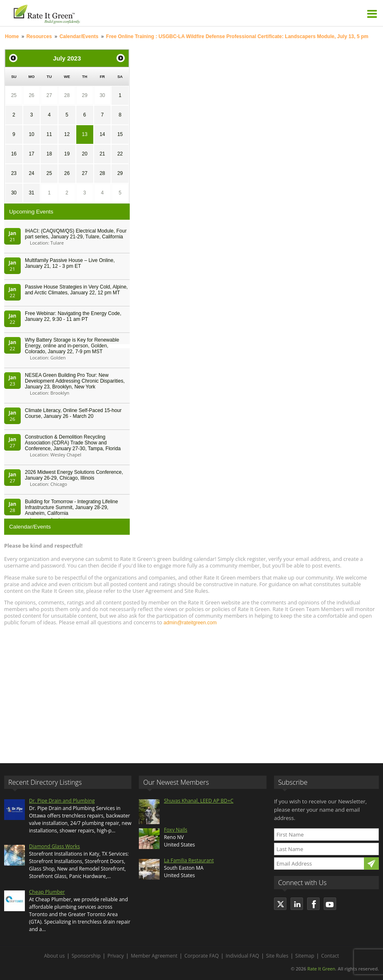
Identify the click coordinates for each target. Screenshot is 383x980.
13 (84, 134)
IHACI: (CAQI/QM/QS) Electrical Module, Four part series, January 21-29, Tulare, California (76, 234)
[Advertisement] (191, 691)
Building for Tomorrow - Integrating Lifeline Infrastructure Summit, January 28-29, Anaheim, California (72, 507)
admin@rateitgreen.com (190, 623)
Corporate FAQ (202, 956)
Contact (330, 956)
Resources (39, 36)
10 (31, 134)
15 (120, 134)
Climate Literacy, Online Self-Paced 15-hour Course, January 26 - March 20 (73, 413)
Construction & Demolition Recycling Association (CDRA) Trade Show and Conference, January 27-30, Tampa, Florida (73, 443)
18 (49, 154)
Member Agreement (154, 956)
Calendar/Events (79, 36)
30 (102, 95)
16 (14, 154)
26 (31, 95)
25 (14, 95)
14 (102, 134)
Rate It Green (321, 969)
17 (31, 154)
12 (67, 134)
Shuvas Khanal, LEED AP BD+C (199, 801)
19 (67, 154)
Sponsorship (86, 956)
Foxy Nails (175, 830)
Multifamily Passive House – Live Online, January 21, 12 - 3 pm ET (70, 263)
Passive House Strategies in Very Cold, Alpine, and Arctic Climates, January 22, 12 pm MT (76, 290)
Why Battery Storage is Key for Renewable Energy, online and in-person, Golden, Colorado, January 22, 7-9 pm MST (72, 346)
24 (31, 173)
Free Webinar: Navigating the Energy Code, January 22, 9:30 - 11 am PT (73, 316)
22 (120, 154)
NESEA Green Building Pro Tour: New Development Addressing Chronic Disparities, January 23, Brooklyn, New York (75, 381)
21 (102, 154)
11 (49, 134)
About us (54, 956)
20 (84, 154)
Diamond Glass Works (55, 846)
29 (84, 95)
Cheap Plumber (47, 892)
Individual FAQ (242, 956)
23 (14, 173)
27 (49, 95)
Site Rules (277, 956)
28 (67, 95)
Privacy (116, 956)
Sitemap (305, 956)
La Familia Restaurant (189, 860)
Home (12, 36)
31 (31, 193)
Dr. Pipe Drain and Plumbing (62, 801)
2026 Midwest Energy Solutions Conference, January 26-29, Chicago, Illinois (74, 475)
